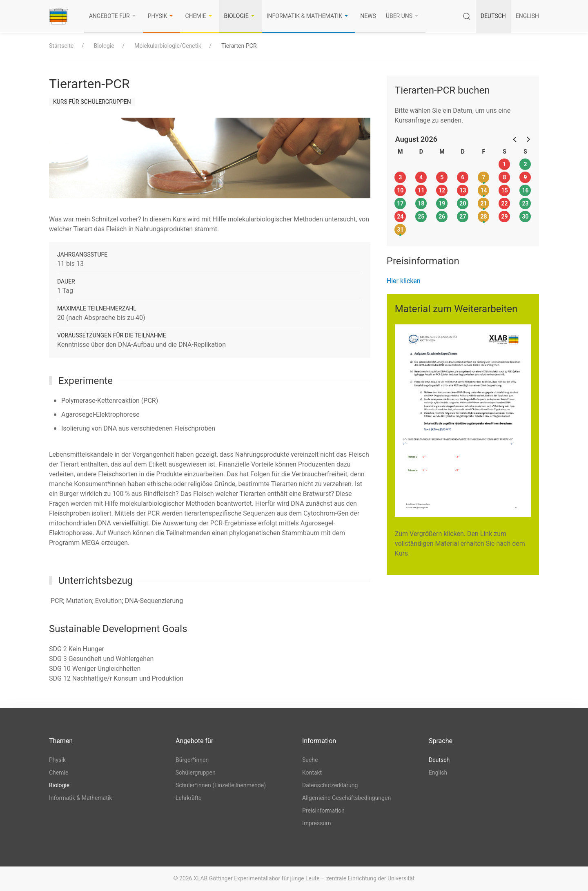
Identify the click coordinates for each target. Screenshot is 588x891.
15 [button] (504, 190)
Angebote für (114, 16)
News (368, 16)
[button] (515, 139)
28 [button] (483, 217)
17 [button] (400, 203)
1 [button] (504, 164)
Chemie (199, 16)
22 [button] (504, 203)
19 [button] (442, 203)
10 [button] (400, 190)
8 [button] (504, 177)
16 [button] (525, 190)
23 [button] (525, 203)
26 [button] (442, 217)
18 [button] (421, 203)
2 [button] (525, 164)
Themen (61, 741)
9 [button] (525, 177)
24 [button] (400, 217)
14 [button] (483, 190)
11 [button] (421, 190)
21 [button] (483, 203)
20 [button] (463, 203)
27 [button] (463, 217)
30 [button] (525, 217)
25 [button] (421, 217)
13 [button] (463, 190)
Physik (162, 16)
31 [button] (400, 230)
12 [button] (442, 190)
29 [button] (504, 217)
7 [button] (483, 177)
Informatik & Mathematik (308, 16)
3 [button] (400, 177)
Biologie (241, 16)
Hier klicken (404, 281)
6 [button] (463, 177)
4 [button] (421, 177)
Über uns (403, 16)
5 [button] (442, 177)
